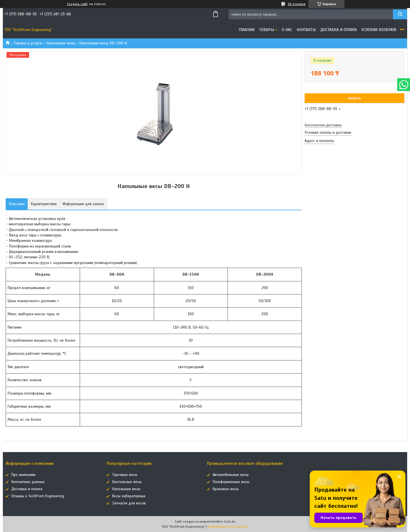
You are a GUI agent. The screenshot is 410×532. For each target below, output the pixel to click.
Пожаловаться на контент (228, 527)
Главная (247, 30)
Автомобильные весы (231, 475)
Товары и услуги (28, 43)
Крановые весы (226, 489)
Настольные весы (127, 482)
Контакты (306, 30)
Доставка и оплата (339, 30)
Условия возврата (379, 30)
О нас (287, 30)
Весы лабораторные (129, 496)
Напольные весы (61, 43)
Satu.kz (230, 521)
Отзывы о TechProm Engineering (38, 496)
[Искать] (400, 14)
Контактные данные (28, 482)
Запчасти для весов (129, 503)
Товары (266, 30)
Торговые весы (125, 475)
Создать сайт (77, 4)
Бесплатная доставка (323, 125)
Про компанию (23, 475)
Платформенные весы (231, 482)
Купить (355, 98)
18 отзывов (297, 4)
